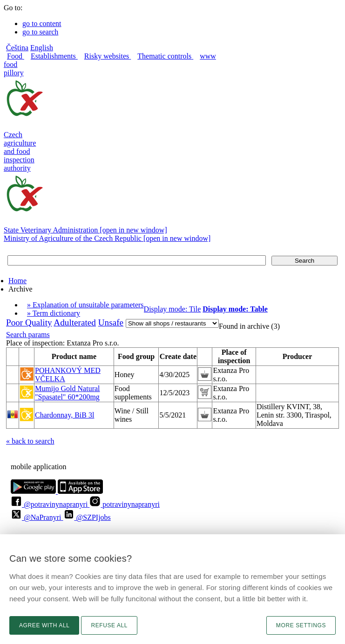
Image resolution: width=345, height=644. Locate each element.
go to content (42, 23)
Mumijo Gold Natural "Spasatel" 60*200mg (68, 393)
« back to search (30, 441)
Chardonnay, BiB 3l (64, 415)
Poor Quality (29, 322)
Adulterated (75, 322)
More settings (301, 625)
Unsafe (111, 322)
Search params (28, 335)
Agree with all (44, 625)
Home (17, 281)
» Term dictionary (54, 313)
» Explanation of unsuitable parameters (85, 305)
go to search (40, 32)
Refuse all (109, 625)
